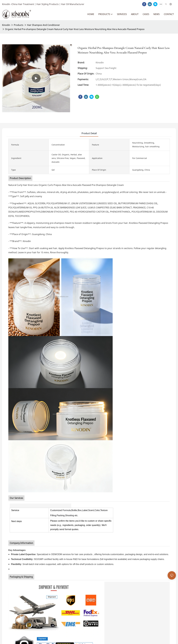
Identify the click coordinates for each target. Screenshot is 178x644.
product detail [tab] (89, 133)
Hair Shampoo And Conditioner (43, 25)
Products (19, 25)
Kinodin (6, 25)
